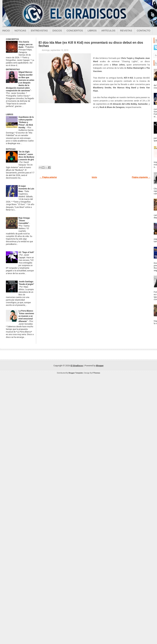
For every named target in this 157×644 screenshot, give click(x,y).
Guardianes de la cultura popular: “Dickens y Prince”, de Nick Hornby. (26, 122)
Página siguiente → (141, 177)
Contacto (144, 30)
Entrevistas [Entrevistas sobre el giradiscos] (39, 30)
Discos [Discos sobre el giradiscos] (57, 30)
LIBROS (9, 114)
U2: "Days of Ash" (26, 252)
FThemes (96, 373)
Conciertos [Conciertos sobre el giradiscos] (75, 30)
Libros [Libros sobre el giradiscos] (92, 30)
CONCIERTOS (12, 39)
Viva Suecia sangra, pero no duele (26, 44)
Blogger (100, 366)
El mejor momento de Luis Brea (26, 189)
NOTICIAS (11, 149)
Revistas (126, 30)
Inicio (6, 30)
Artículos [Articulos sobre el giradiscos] (108, 30)
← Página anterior (48, 177)
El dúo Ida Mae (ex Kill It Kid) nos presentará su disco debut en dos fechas (91, 44)
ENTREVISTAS (13, 69)
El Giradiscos (77, 366)
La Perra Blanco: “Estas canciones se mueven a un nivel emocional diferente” (26, 316)
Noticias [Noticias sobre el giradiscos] (20, 30)
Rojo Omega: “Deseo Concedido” (24, 221)
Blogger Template (76, 373)
